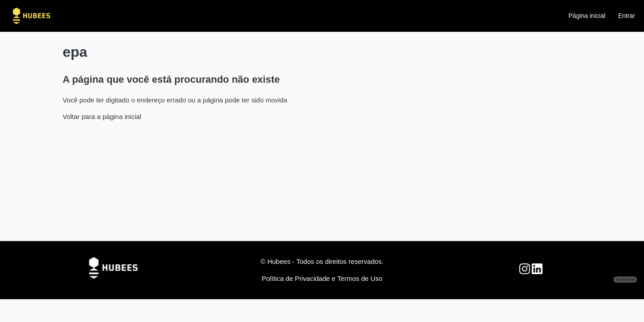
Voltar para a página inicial (102, 117)
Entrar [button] (627, 16)
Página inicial (587, 16)
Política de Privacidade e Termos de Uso (322, 278)
